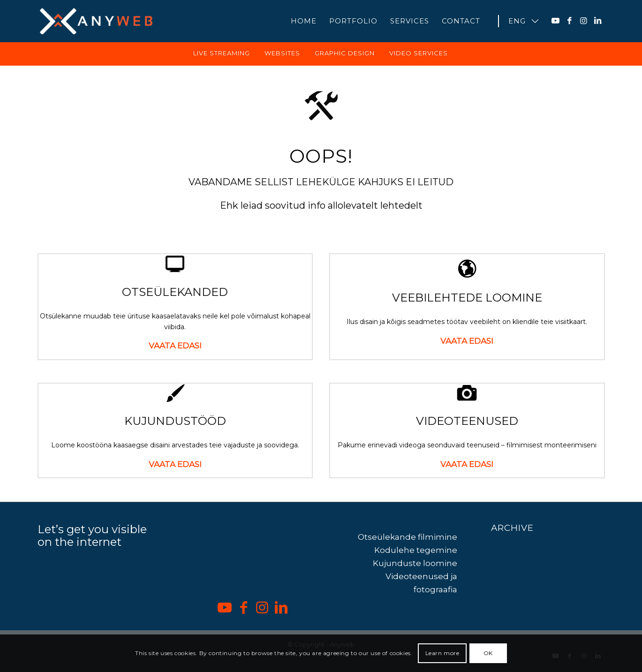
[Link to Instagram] (584, 21)
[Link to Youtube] (556, 21)
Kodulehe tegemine (416, 555)
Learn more (442, 653)
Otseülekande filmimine (408, 542)
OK (488, 653)
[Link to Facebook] (570, 21)
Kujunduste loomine (415, 568)
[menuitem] (304, 21)
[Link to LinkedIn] (598, 21)
